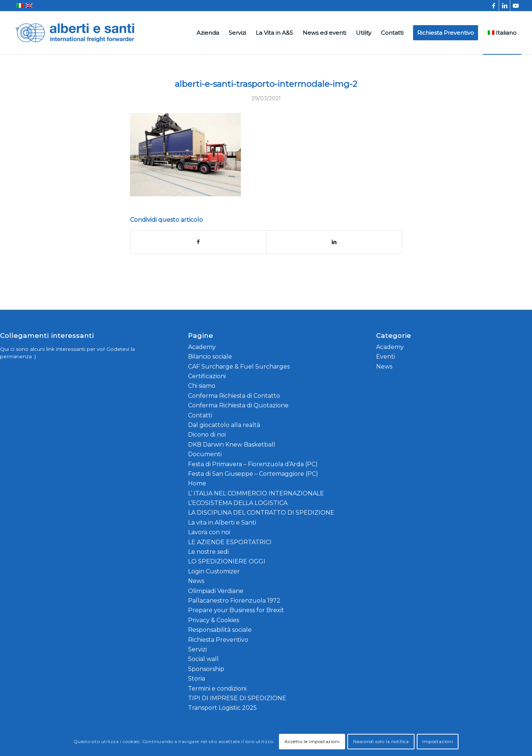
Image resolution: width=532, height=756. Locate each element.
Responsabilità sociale (220, 630)
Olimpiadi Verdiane (216, 591)
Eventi (386, 357)
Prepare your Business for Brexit (236, 610)
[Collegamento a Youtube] (516, 6)
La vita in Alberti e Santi (222, 523)
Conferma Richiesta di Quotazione (238, 405)
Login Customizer (214, 571)
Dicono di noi (207, 435)
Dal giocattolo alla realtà (224, 425)
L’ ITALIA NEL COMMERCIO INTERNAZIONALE (256, 493)
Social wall (203, 659)
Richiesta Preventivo (218, 640)
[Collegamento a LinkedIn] (504, 6)
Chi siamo (202, 386)
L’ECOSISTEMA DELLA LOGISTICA (238, 503)
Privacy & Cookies (214, 620)
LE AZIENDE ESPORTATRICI (230, 542)
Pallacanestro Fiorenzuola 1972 (234, 601)
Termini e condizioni (217, 689)
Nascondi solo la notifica (381, 741)
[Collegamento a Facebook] (493, 6)
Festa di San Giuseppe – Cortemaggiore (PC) (253, 474)
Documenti (205, 454)
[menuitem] (208, 33)
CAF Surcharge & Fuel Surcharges (239, 367)
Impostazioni (438, 741)
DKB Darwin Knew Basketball (232, 445)
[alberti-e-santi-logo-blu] (75, 33)
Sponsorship (206, 669)
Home (197, 483)
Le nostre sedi (208, 552)
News (196, 581)
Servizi (197, 649)
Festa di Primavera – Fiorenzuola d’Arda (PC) (253, 464)
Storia (197, 679)
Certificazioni (207, 376)
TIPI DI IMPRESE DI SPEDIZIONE (237, 698)
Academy (202, 347)
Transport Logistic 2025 (222, 708)
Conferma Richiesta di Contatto (234, 396)
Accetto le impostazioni (312, 741)
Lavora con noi (209, 532)
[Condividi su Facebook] (198, 242)
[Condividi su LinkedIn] (334, 242)
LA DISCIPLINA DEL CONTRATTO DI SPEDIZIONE (261, 513)
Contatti (200, 415)
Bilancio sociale (210, 357)
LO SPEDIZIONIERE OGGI (227, 561)
